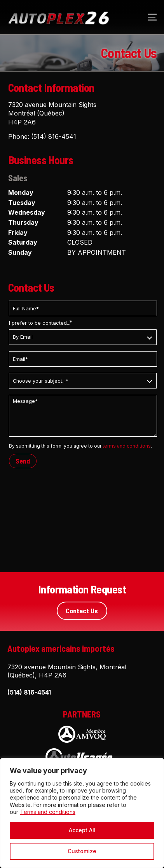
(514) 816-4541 (54, 136)
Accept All (82, 830)
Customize (82, 851)
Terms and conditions (48, 812)
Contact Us (82, 611)
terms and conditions (127, 446)
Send (23, 461)
